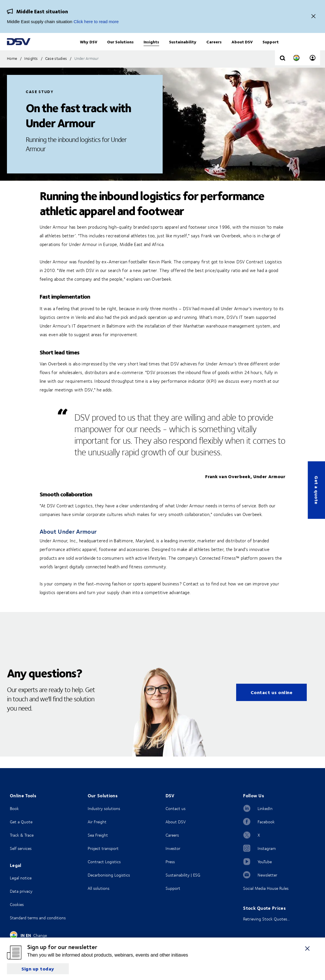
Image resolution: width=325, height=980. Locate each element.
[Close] (313, 17)
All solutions (99, 888)
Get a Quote (21, 822)
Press (170, 862)
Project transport (103, 848)
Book (14, 808)
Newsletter (267, 875)
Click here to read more (96, 22)
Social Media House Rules (266, 888)
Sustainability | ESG (183, 875)
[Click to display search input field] (282, 70)
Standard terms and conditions (38, 918)
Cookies (17, 904)
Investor (173, 848)
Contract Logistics (104, 862)
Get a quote (316, 490)
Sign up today (38, 969)
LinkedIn (265, 808)
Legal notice (21, 878)
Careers (172, 835)
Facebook (266, 822)
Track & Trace (22, 835)
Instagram (267, 848)
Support (173, 888)
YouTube (265, 862)
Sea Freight (98, 835)
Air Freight (97, 822)
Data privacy (21, 891)
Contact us (176, 808)
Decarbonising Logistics (109, 875)
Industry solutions (104, 808)
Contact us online (272, 704)
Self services (21, 848)
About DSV (176, 822)
